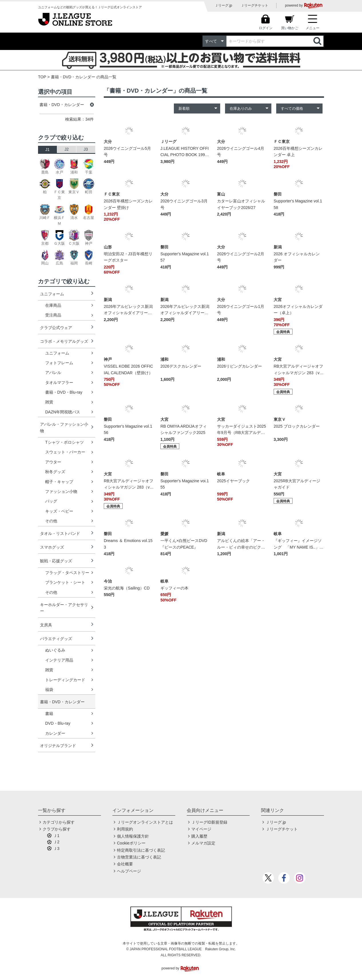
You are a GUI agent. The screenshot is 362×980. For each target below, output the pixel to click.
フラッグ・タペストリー (67, 573)
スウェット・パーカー (65, 452)
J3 (86, 149)
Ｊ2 (56, 842)
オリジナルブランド (58, 746)
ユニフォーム (52, 294)
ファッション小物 (61, 491)
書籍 (49, 714)
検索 (318, 41)
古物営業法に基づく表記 (139, 857)
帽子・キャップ (59, 482)
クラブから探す (57, 829)
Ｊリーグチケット (254, 5)
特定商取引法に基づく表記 (141, 850)
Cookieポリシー (131, 843)
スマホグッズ (52, 547)
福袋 (49, 690)
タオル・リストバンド (60, 533)
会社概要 (125, 864)
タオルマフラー (59, 383)
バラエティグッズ (56, 639)
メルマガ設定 (203, 843)
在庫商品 (53, 305)
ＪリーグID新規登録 (209, 822)
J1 (48, 150)
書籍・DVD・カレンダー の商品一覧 (84, 77)
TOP (42, 77)
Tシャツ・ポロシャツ (64, 442)
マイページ (201, 829)
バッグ (51, 501)
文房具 (46, 625)
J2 (67, 149)
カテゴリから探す (59, 822)
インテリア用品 (59, 660)
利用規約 (125, 829)
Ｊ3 (56, 848)
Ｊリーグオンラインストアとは (145, 822)
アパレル (53, 373)
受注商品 (53, 315)
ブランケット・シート (65, 582)
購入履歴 (199, 836)
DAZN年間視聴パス (63, 412)
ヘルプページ (129, 871)
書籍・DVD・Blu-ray (64, 392)
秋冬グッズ (55, 472)
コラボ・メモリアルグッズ (64, 341)
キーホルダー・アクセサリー (64, 608)
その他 (51, 521)
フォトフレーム (59, 363)
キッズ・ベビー (59, 511)
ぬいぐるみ (55, 650)
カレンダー (55, 733)
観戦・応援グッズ (56, 561)
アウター (53, 462)
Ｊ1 (56, 836)
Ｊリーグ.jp (223, 5)
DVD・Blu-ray (58, 723)
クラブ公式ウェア (56, 328)
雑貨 (49, 402)
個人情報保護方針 (133, 836)
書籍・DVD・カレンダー (62, 702)
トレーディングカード (65, 680)
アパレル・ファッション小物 (64, 427)
